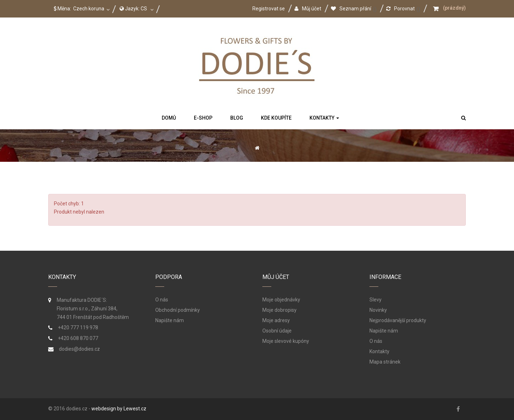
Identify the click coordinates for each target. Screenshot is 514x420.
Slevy (376, 300)
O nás (162, 300)
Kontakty (379, 351)
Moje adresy (276, 320)
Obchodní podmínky (178, 310)
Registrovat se (269, 9)
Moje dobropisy (279, 310)
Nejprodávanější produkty (398, 320)
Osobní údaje (277, 331)
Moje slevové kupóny (286, 341)
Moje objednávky (281, 300)
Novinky (378, 310)
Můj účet (308, 9)
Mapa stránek (385, 362)
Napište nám (170, 320)
